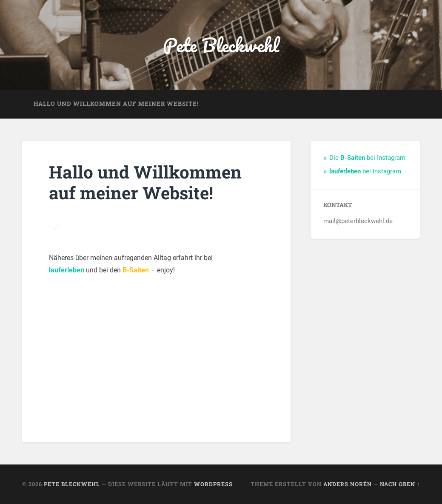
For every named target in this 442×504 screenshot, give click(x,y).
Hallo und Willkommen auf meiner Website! (116, 104)
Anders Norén (348, 484)
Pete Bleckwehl (221, 45)
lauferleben (67, 270)
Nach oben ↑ (400, 484)
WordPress (213, 484)
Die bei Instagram (367, 158)
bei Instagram (365, 171)
